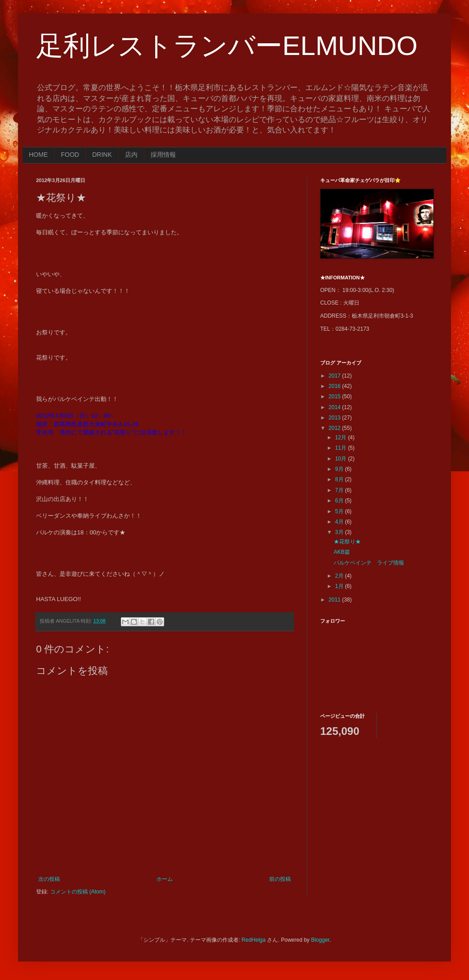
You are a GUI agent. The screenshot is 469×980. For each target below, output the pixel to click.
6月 (340, 501)
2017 (336, 376)
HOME (38, 155)
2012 (336, 428)
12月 (342, 438)
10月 (342, 459)
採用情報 (163, 155)
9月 (340, 469)
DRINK (102, 155)
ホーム (165, 879)
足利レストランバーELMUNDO (227, 46)
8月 (340, 479)
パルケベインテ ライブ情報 (369, 563)
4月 (340, 522)
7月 (340, 490)
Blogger (320, 940)
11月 (342, 448)
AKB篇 (342, 552)
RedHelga (254, 940)
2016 (336, 386)
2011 (336, 600)
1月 (340, 586)
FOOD (70, 155)
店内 (131, 155)
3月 (340, 532)
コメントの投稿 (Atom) (78, 892)
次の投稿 (49, 879)
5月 (340, 511)
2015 (336, 397)
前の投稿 (280, 879)
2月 (340, 576)
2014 (336, 407)
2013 (336, 418)
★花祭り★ (347, 542)
